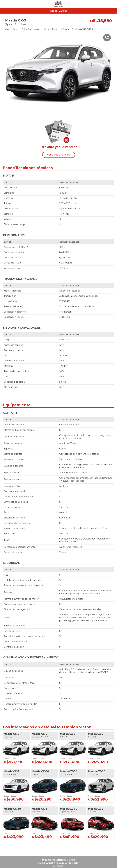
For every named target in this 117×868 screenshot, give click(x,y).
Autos (63, 11)
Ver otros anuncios (59, 155)
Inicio (53, 11)
